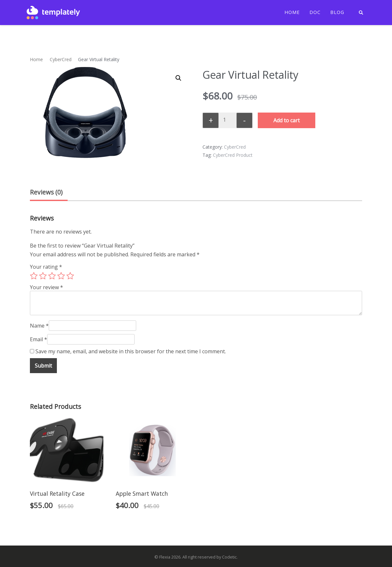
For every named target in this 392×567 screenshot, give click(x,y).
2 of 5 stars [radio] (43, 276)
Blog (337, 12)
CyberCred (61, 59)
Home (292, 12)
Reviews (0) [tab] (46, 192)
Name (39, 326)
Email (39, 339)
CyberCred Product (233, 155)
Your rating (46, 267)
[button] (178, 78)
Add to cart (287, 120)
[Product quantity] (227, 120)
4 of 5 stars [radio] (61, 276)
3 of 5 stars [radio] (52, 276)
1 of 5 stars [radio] (34, 276)
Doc (315, 12)
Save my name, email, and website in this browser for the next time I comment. (131, 351)
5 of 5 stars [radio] (70, 276)
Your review (46, 287)
